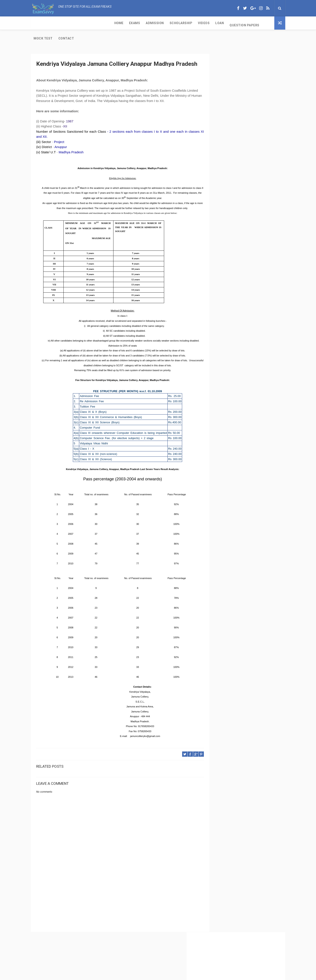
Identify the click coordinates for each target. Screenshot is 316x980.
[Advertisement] (115, 895)
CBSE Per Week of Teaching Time (236, 193)
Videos (123, 23)
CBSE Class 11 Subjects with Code (237, 215)
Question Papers (164, 23)
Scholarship (100, 23)
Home (38, 23)
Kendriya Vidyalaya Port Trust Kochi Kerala (243, 264)
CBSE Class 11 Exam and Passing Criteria (242, 171)
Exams (54, 23)
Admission (74, 23)
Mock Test (194, 23)
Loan (139, 23)
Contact (217, 23)
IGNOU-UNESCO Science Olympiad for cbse (243, 273)
